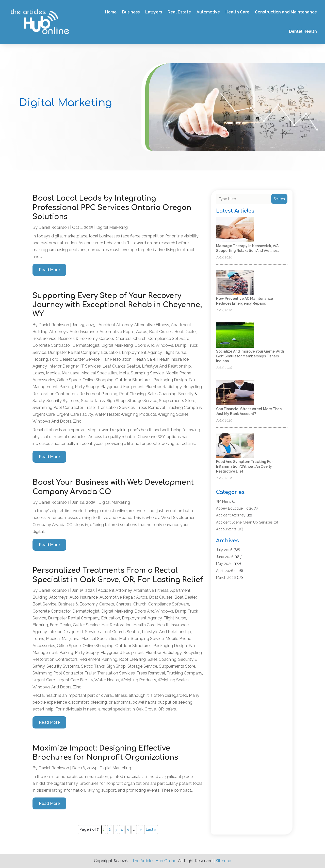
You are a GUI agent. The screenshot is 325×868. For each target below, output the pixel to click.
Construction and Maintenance (286, 12)
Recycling (193, 387)
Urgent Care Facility (75, 414)
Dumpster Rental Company (74, 352)
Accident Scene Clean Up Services (244, 522)
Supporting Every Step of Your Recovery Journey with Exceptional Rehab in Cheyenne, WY (117, 305)
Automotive (208, 12)
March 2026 (226, 578)
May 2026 (224, 564)
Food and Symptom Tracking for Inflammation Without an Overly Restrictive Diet (244, 466)
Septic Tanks (93, 401)
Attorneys (59, 332)
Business (131, 12)
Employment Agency (142, 352)
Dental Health (303, 31)
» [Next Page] (141, 829)
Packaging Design (170, 380)
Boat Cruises (161, 332)
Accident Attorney (116, 325)
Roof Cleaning (132, 394)
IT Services (91, 366)
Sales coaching (162, 394)
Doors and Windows (154, 345)
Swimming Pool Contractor (58, 407)
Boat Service (44, 338)
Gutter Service (86, 359)
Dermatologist (86, 345)
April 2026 (225, 571)
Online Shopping (98, 380)
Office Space (69, 380)
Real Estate (179, 12)
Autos (142, 332)
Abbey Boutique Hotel (234, 508)
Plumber (153, 387)
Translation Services (116, 407)
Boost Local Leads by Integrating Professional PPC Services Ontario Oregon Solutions (112, 208)
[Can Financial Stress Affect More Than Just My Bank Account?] (235, 393)
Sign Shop (116, 401)
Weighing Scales (173, 414)
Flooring (40, 359)
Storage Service (142, 401)
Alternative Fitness (152, 325)
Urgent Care (44, 414)
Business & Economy (78, 338)
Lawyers (154, 12)
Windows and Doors (52, 421)
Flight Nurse (175, 352)
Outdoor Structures (133, 380)
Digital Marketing (112, 227)
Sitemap (223, 861)
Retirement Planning (98, 394)
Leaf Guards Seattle (121, 366)
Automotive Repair (117, 332)
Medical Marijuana (63, 373)
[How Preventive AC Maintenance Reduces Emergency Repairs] (235, 283)
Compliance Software (169, 338)
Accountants (226, 529)
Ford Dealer (60, 359)
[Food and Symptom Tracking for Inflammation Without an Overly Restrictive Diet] (235, 446)
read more (49, 270)
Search (279, 199)
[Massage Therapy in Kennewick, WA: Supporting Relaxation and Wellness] (235, 230)
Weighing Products (138, 414)
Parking (66, 387)
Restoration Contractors (55, 394)
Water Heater (107, 414)
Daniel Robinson (54, 227)
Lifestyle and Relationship (166, 366)
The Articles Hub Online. (155, 861)
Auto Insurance (84, 332)
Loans (38, 373)
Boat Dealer (185, 332)
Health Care (237, 12)
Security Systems (63, 401)
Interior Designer (63, 366)
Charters (124, 338)
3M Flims (224, 501)
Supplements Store (177, 401)
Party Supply (87, 387)
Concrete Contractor (52, 345)
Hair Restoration (116, 359)
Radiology (172, 387)
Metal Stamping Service (141, 373)
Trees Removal (151, 407)
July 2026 (224, 550)
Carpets (107, 338)
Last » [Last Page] (151, 829)
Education (111, 352)
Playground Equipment (122, 387)
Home (111, 12)
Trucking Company (184, 407)
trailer (90, 407)
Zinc (77, 421)
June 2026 (225, 557)
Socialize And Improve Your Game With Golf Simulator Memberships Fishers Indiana (250, 356)
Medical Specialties (99, 373)
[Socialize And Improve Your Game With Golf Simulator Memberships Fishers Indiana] (235, 335)
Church (140, 338)
